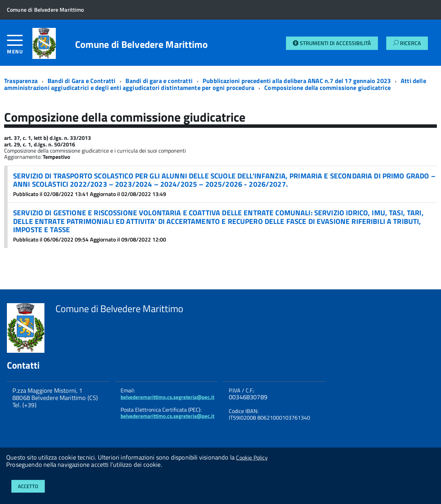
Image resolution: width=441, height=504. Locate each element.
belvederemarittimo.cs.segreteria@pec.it (167, 397)
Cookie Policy (252, 457)
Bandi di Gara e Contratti (82, 81)
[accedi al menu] (20, 47)
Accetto (28, 486)
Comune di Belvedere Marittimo (141, 44)
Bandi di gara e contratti (159, 81)
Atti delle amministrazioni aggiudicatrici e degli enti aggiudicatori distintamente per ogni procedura (215, 84)
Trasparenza (21, 81)
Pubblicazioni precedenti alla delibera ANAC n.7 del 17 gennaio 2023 (297, 81)
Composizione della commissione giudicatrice (327, 88)
